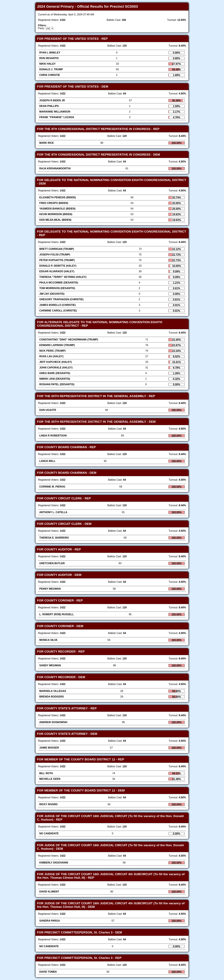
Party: (41, 28)
